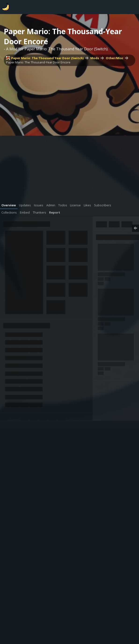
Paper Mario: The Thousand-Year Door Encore (38, 62)
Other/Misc (115, 58)
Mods (95, 58)
